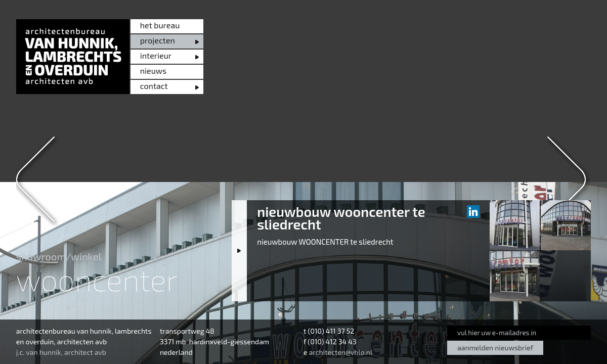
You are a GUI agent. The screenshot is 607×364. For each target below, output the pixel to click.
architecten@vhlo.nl (341, 352)
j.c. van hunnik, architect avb (61, 352)
